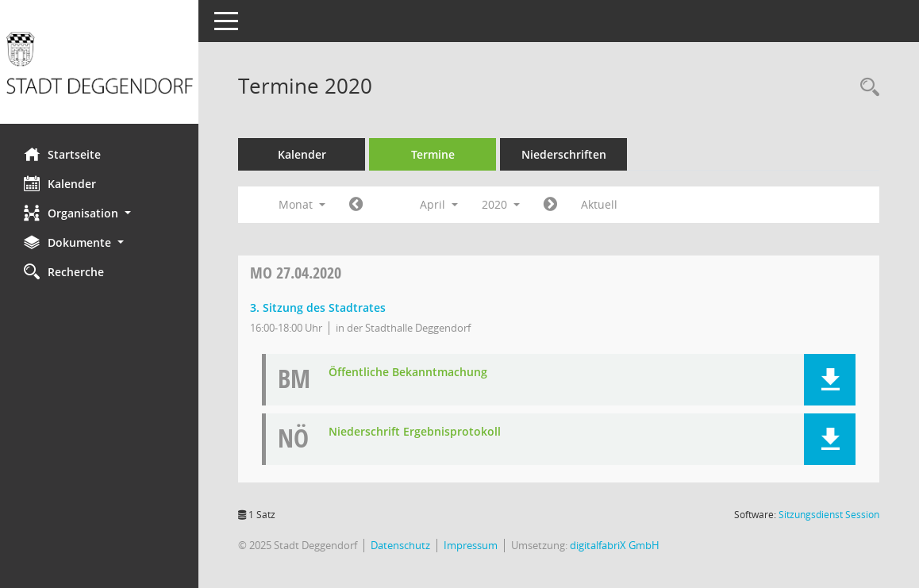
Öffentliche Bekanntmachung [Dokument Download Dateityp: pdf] (408, 373)
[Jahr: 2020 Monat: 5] (550, 205)
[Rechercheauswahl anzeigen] (866, 88)
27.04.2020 (296, 273)
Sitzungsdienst (829, 515)
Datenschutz (400, 545)
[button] (99, 213)
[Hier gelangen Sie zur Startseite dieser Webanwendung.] (99, 68)
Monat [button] (302, 204)
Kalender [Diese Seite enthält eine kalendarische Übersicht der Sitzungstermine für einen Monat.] (60, 183)
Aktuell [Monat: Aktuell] (599, 204)
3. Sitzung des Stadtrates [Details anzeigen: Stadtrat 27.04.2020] (318, 307)
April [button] (439, 204)
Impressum (471, 545)
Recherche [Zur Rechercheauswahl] (64, 271)
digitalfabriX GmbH (615, 545)
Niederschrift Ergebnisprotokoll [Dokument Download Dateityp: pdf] (415, 432)
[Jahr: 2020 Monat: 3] (356, 205)
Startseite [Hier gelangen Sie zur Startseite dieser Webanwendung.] (62, 154)
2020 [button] (501, 204)
